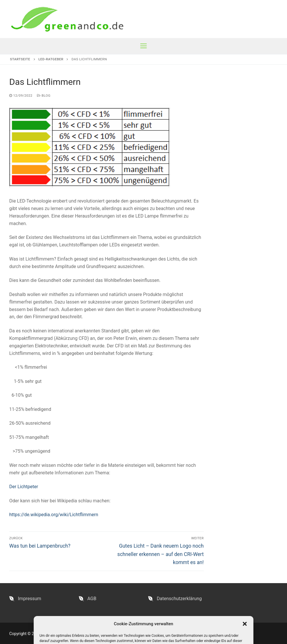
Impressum (30, 599)
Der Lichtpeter (24, 487)
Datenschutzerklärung (179, 599)
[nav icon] (143, 46)
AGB (92, 599)
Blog (44, 96)
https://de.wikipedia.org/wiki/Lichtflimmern (54, 515)
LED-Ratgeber (51, 59)
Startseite (20, 59)
